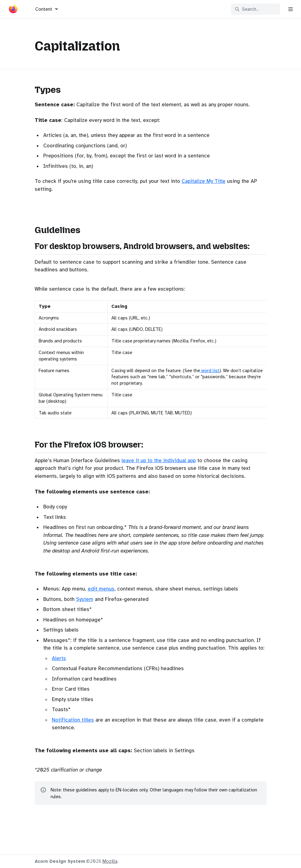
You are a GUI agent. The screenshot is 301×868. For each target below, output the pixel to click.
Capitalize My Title (204, 181)
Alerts (59, 658)
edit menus (101, 589)
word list (210, 371)
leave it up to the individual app (159, 460)
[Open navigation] (291, 9)
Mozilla (110, 861)
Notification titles (73, 720)
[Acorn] (13, 10)
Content (44, 9)
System (85, 599)
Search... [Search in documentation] (247, 9)
